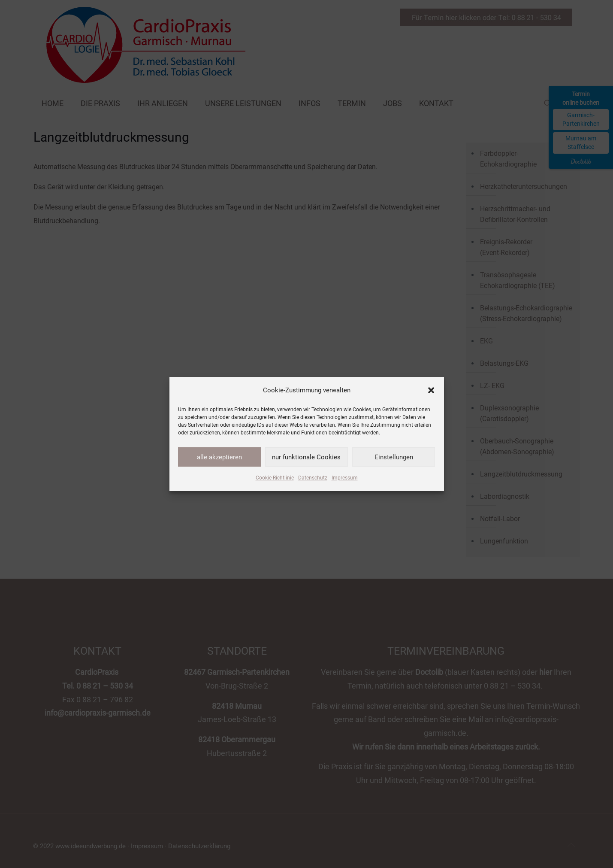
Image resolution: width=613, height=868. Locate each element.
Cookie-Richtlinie (275, 478)
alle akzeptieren (219, 457)
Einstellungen (394, 457)
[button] (431, 390)
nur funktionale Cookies (306, 457)
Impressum (345, 478)
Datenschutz (313, 478)
